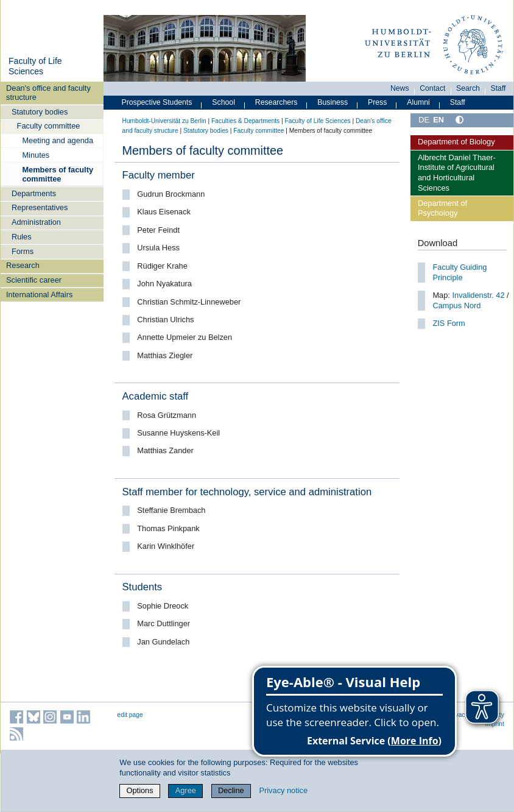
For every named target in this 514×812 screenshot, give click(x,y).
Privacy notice (283, 790)
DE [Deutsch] (424, 120)
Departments (34, 193)
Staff (498, 88)
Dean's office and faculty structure (48, 93)
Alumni (418, 102)
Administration (36, 222)
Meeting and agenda (58, 140)
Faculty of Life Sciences (35, 66)
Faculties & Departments (245, 121)
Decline (231, 790)
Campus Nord (456, 305)
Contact (432, 88)
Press (377, 102)
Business (333, 102)
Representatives (40, 207)
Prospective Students (157, 102)
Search (468, 88)
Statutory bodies (40, 112)
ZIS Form (449, 323)
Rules (22, 237)
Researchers (276, 102)
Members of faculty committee (58, 174)
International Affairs (39, 295)
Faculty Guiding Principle (459, 272)
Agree (186, 790)
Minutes (36, 155)
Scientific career (34, 280)
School (224, 102)
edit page (130, 715)
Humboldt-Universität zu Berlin (164, 121)
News (400, 88)
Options (140, 790)
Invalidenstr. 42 (477, 295)
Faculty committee (49, 126)
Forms (23, 251)
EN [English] (438, 120)
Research (23, 265)
